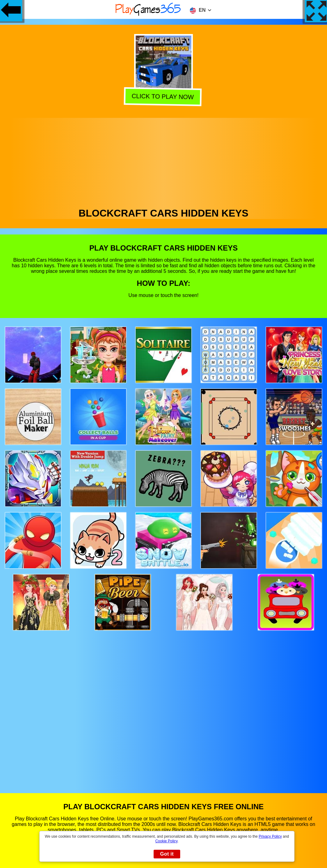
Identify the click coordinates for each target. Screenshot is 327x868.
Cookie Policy (166, 841)
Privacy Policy (270, 836)
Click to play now (164, 96)
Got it (167, 854)
